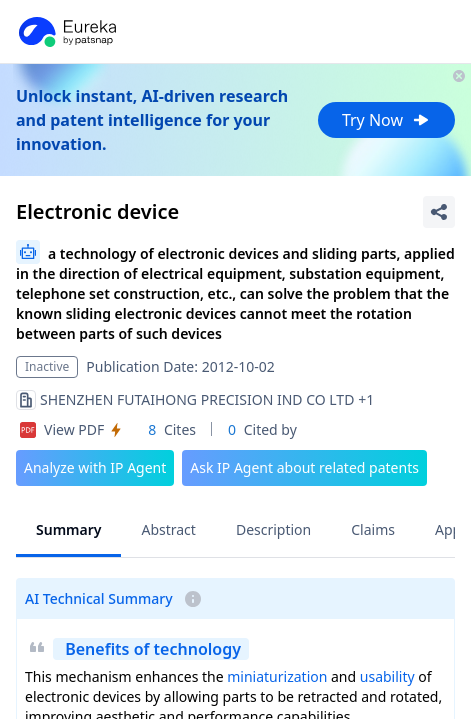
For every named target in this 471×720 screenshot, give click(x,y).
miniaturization (277, 676)
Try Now (386, 120)
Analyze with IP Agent (95, 467)
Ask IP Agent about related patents (304, 467)
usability (387, 676)
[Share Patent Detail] (439, 212)
